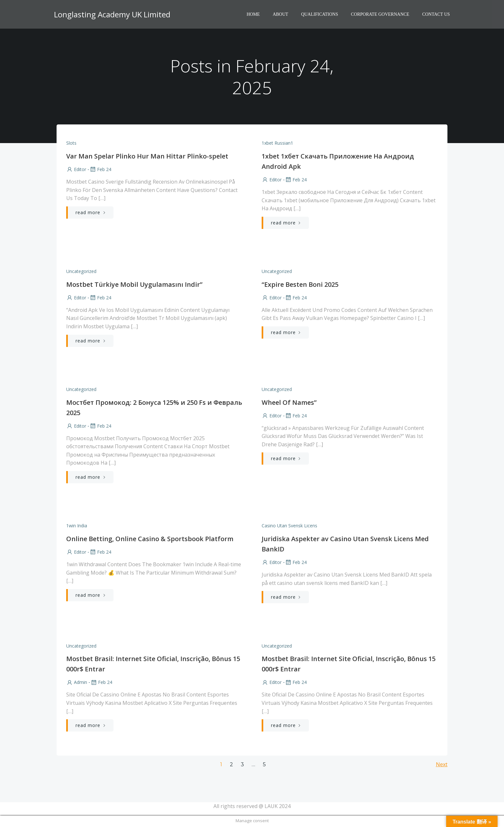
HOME (253, 15)
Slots (71, 143)
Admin (77, 683)
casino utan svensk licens (289, 527)
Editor (76, 170)
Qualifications (320, 15)
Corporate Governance (380, 15)
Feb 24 (100, 170)
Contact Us (436, 15)
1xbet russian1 (277, 143)
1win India (77, 527)
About (281, 15)
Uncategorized (81, 272)
